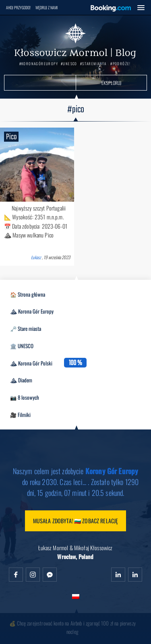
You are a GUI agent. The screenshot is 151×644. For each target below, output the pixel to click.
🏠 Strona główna (28, 294)
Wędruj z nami (47, 7)
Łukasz (36, 257)
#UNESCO (69, 64)
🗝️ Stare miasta (26, 328)
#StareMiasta (93, 64)
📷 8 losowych (25, 397)
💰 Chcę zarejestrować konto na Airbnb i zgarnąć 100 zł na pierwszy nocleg (72, 627)
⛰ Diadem (21, 380)
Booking (111, 8)
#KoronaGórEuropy (39, 64)
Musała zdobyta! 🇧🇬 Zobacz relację (76, 521)
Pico (11, 137)
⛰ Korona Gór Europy (32, 311)
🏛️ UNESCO (22, 346)
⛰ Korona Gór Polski (31, 363)
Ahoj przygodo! (18, 7)
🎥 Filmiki (20, 415)
